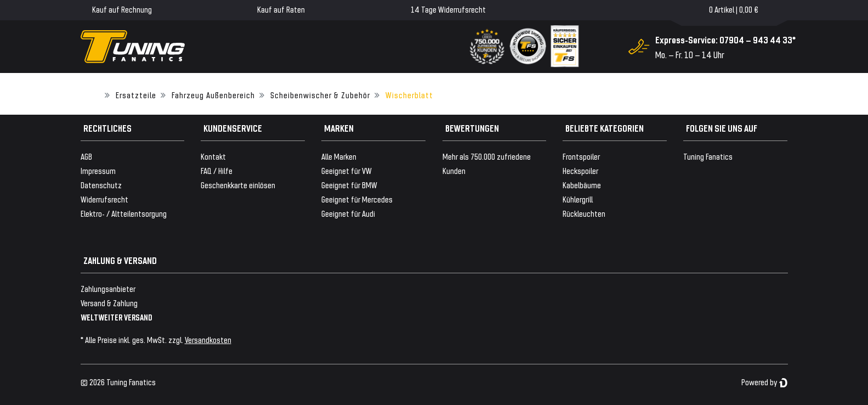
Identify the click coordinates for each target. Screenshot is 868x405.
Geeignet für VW (347, 170)
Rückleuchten (584, 213)
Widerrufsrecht (104, 199)
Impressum (98, 170)
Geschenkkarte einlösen (238, 185)
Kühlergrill (578, 199)
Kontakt (213, 156)
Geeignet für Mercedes (357, 199)
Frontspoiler (581, 156)
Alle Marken (339, 156)
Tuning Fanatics (708, 156)
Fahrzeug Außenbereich (213, 95)
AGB (86, 156)
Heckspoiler (580, 170)
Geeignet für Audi (348, 213)
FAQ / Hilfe (217, 170)
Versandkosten (208, 339)
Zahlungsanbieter (108, 288)
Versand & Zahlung (109, 303)
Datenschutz (101, 185)
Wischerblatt (409, 95)
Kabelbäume (582, 185)
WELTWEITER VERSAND (117, 317)
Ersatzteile (136, 95)
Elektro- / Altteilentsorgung (124, 213)
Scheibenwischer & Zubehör (320, 95)
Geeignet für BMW (349, 185)
